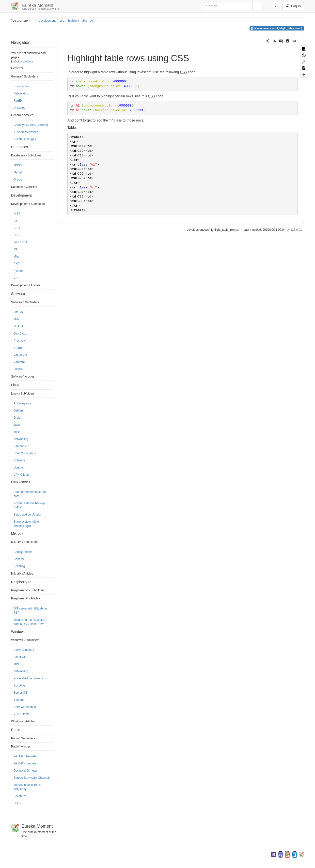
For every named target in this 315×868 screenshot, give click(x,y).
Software (19, 460)
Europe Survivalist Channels (32, 778)
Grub (17, 418)
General (19, 559)
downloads (27, 61)
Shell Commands (25, 453)
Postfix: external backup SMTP (29, 505)
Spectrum (20, 796)
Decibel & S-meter (25, 771)
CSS (16, 235)
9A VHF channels (25, 763)
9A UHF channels (25, 756)
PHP (16, 264)
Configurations (23, 552)
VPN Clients (21, 475)
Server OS (20, 693)
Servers (19, 700)
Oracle (18, 180)
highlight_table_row (81, 21)
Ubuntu (18, 468)
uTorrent (19, 348)
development (47, 21)
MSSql (18, 165)
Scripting (19, 566)
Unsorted (19, 108)
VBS (16, 278)
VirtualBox (20, 355)
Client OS (20, 657)
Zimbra (18, 369)
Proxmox (19, 341)
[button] (273, 6)
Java (17, 425)
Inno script (20, 242)
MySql (18, 172)
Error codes (21, 86)
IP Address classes (26, 132)
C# (15, 221)
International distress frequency (27, 787)
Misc (16, 257)
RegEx (18, 101)
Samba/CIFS (22, 446)
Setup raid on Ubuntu (27, 515)
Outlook (19, 326)
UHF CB (19, 803)
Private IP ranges (25, 139)
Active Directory (24, 650)
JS (15, 249)
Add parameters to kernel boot (30, 494)
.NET (17, 214)
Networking (21, 93)
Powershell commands (28, 678)
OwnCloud (20, 334)
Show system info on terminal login (27, 524)
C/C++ (18, 228)
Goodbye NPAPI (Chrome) (31, 125)
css (62, 21)
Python (18, 271)
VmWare (19, 362)
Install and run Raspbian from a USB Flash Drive (29, 622)
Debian (18, 411)
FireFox (18, 312)
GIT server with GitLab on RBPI (30, 611)
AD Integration (23, 403)
